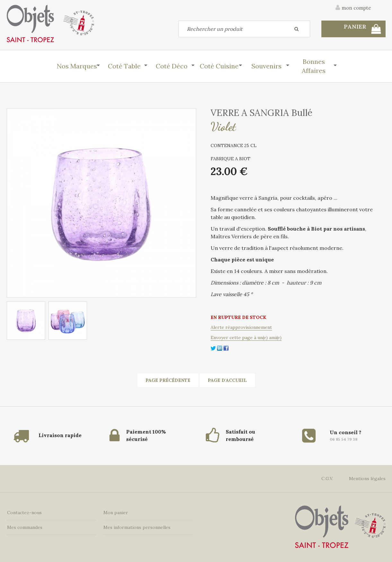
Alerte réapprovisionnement (241, 327)
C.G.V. (327, 478)
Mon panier (115, 512)
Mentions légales (367, 478)
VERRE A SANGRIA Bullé (261, 113)
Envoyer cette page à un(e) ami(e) (246, 338)
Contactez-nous (24, 512)
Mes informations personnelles (137, 527)
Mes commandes (24, 527)
